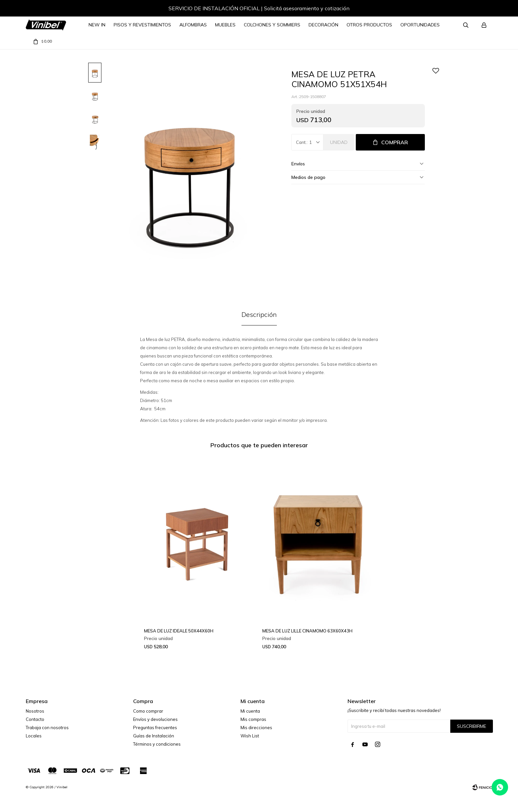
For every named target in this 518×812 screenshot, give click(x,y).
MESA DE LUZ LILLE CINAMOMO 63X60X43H (307, 631)
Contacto (35, 719)
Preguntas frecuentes (155, 727)
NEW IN (97, 25)
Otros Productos (369, 25)
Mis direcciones (256, 727)
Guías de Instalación (154, 736)
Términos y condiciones (157, 744)
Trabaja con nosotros (47, 727)
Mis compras (253, 719)
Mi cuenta (250, 711)
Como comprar (148, 711)
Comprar (395, 142)
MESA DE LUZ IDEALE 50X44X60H (179, 631)
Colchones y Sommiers (272, 25)
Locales (34, 736)
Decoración (323, 25)
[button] (481, 9)
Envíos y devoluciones (155, 719)
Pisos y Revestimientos (142, 25)
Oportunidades (420, 25)
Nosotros (35, 711)
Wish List (250, 736)
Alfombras (193, 25)
